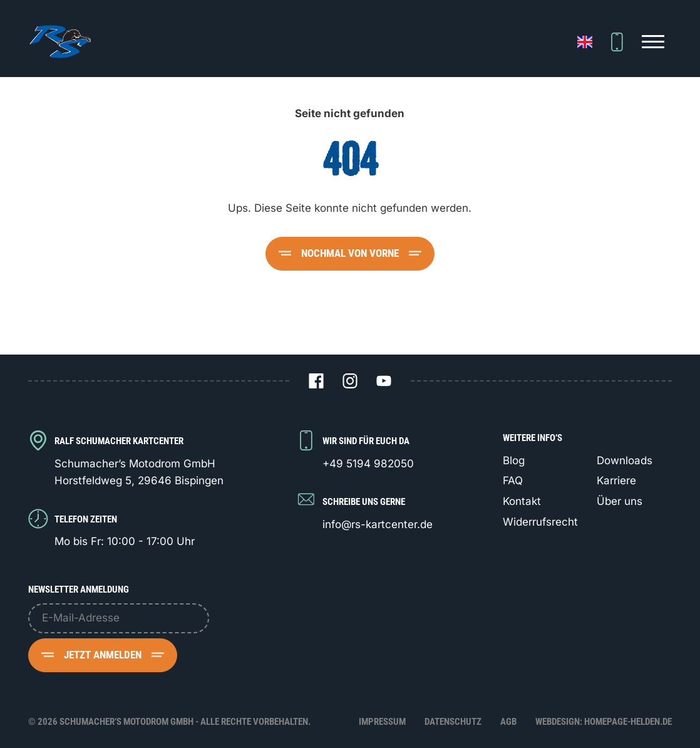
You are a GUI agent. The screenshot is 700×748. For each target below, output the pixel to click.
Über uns (620, 501)
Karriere (616, 480)
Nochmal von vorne (350, 253)
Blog (514, 460)
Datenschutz (453, 722)
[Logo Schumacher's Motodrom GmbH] (59, 42)
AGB (508, 722)
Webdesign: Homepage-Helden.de (604, 722)
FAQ (513, 480)
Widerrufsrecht (540, 522)
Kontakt (522, 501)
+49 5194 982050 (368, 464)
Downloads (625, 460)
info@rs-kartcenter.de (378, 524)
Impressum (382, 722)
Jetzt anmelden (103, 655)
